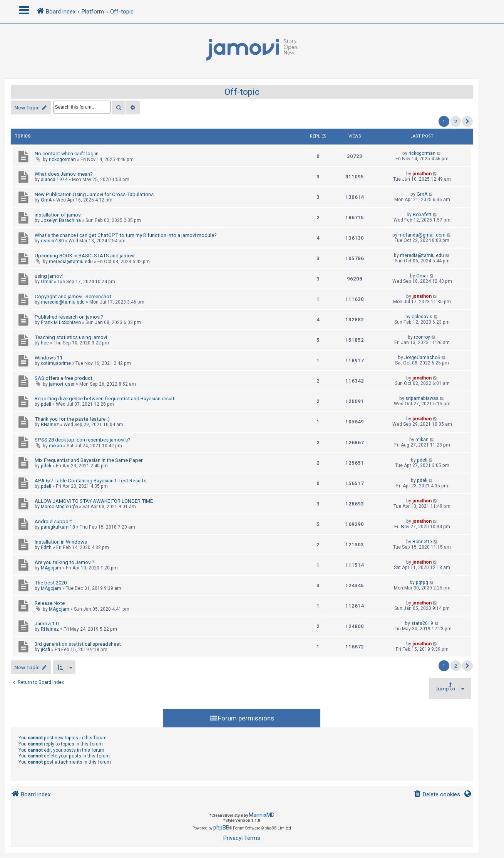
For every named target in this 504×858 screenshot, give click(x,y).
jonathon (422, 174)
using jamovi (49, 276)
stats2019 (422, 623)
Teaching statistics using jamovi (71, 337)
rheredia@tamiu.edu (71, 262)
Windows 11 (49, 358)
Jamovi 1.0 (47, 624)
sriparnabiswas (422, 398)
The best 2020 (51, 583)
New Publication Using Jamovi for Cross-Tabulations (94, 194)
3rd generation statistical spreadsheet (78, 644)
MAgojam (51, 568)
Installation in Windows (61, 542)
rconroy (422, 337)
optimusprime (56, 363)
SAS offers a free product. (64, 378)
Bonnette (422, 542)
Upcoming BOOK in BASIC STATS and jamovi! (85, 256)
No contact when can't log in (67, 154)
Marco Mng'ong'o (59, 507)
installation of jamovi (58, 215)
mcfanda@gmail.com (422, 235)
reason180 (52, 241)
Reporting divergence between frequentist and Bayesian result (105, 399)
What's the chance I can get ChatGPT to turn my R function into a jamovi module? (126, 235)
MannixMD (262, 815)
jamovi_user (62, 384)
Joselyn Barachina (61, 220)
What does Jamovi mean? (64, 174)
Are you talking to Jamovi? (64, 562)
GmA (46, 200)
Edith (46, 547)
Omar (47, 282)
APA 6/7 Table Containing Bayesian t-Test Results (90, 481)
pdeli (46, 404)
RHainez (50, 425)
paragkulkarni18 (58, 527)
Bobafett (422, 215)
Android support (53, 521)
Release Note (50, 603)
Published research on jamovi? (69, 317)
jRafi (45, 650)
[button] (467, 121)
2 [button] (456, 121)
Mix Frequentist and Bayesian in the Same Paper (89, 460)
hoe (45, 343)
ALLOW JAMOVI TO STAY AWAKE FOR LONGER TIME (94, 501)
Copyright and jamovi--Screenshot (73, 296)
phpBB (221, 828)
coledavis (422, 317)
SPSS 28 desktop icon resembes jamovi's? (83, 440)
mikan (55, 446)
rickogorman (62, 160)
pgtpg (422, 583)
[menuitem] (437, 795)
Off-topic (242, 92)
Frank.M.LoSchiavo (61, 322)
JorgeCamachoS (422, 358)
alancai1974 (54, 180)
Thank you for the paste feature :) (72, 419)
